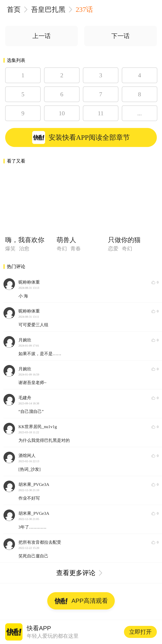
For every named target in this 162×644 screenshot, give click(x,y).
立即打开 (140, 632)
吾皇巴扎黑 (48, 9)
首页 (14, 9)
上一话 (42, 36)
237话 (84, 9)
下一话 (120, 36)
